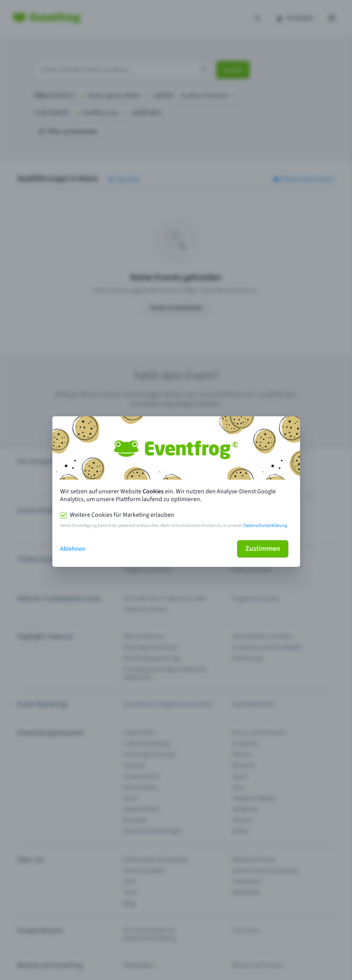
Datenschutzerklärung (265, 526)
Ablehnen (73, 549)
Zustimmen (263, 549)
